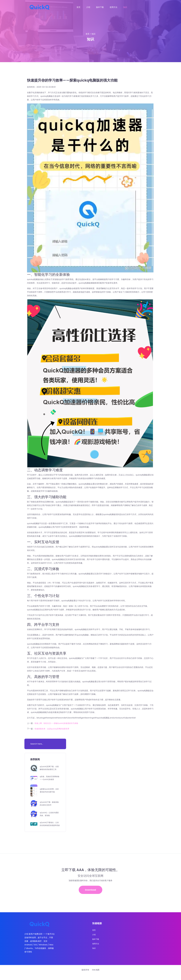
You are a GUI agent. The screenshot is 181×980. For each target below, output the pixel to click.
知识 (125, 7)
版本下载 (100, 7)
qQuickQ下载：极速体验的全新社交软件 (50, 805)
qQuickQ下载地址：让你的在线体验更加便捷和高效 (50, 827)
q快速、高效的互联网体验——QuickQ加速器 (50, 779)
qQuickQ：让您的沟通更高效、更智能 (50, 815)
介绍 (88, 7)
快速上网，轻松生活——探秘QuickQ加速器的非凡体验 (58, 723)
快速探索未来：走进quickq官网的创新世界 (53, 729)
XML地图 (96, 975)
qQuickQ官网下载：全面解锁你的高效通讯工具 (50, 769)
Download (91, 894)
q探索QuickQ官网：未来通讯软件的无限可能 (50, 792)
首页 (78, 7)
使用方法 (113, 7)
